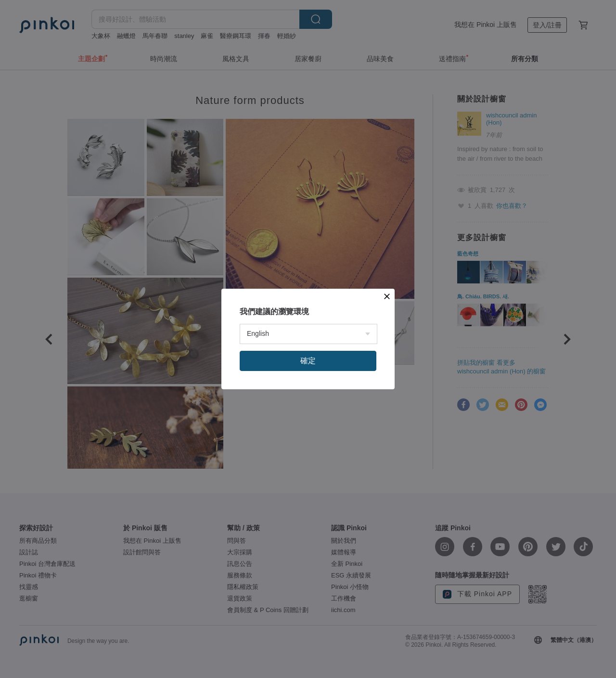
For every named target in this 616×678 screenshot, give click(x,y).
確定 (308, 361)
